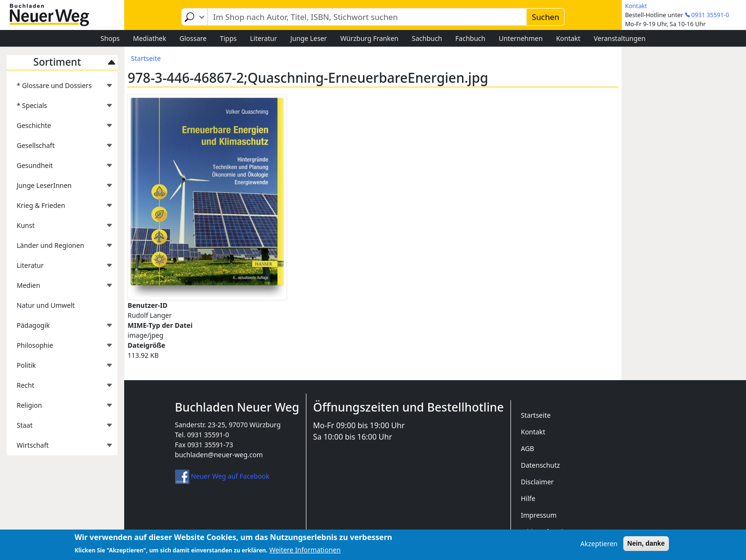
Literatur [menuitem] (264, 38)
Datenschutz (540, 465)
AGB (528, 448)
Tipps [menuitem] (228, 38)
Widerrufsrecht (545, 532)
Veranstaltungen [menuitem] (620, 38)
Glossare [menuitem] (193, 38)
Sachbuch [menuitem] (427, 38)
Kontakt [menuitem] (568, 38)
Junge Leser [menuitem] (309, 38)
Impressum (539, 515)
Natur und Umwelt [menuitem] (46, 305)
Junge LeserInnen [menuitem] (60, 188)
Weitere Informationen (305, 553)
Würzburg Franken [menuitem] (369, 38)
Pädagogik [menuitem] (60, 328)
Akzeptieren (599, 546)
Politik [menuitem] (60, 368)
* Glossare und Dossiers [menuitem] (60, 88)
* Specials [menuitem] (60, 108)
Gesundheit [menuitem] (60, 168)
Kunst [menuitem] (60, 228)
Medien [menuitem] (60, 288)
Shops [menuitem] (110, 38)
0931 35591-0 (710, 15)
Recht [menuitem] (60, 388)
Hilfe (528, 498)
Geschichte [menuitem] (60, 128)
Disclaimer (537, 482)
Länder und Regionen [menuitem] (60, 248)
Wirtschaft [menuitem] (60, 448)
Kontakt (636, 6)
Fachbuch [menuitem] (470, 38)
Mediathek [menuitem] (149, 38)
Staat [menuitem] (60, 428)
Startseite (146, 58)
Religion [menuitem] (60, 408)
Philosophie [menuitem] (60, 348)
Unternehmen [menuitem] (520, 38)
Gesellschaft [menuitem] (60, 148)
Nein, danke (646, 546)
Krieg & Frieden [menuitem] (60, 208)
